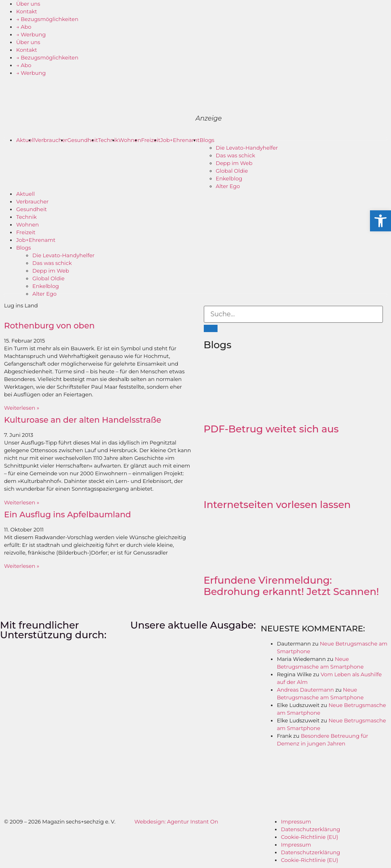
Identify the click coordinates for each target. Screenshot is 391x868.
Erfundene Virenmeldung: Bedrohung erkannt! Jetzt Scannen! (292, 586)
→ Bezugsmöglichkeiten (47, 19)
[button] (380, 221)
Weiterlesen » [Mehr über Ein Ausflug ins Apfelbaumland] (22, 566)
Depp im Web (234, 163)
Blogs (207, 140)
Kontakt (27, 11)
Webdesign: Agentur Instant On (176, 821)
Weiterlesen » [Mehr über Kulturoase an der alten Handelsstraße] (22, 502)
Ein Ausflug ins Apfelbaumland (68, 514)
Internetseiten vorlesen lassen (277, 505)
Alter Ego (228, 186)
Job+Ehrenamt (180, 140)
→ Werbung (31, 34)
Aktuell (25, 140)
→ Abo (24, 27)
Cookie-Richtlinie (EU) (310, 837)
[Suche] (211, 328)
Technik (108, 140)
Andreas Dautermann (305, 690)
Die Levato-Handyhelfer (247, 148)
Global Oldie (232, 171)
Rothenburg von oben (49, 326)
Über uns (28, 4)
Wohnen (130, 140)
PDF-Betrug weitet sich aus (271, 429)
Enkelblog (229, 178)
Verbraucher (51, 140)
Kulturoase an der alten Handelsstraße (83, 420)
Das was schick (236, 155)
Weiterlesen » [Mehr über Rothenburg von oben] (22, 408)
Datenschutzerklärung (311, 829)
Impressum (296, 821)
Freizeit (151, 140)
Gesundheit (82, 140)
